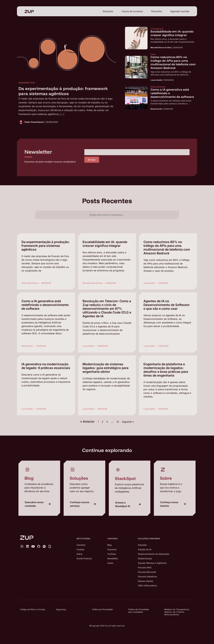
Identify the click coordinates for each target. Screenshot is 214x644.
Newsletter (113, 558)
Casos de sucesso (132, 11)
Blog (109, 545)
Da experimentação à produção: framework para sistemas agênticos (46, 246)
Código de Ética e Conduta (32, 609)
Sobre (79, 554)
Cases (110, 563)
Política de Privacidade (102, 609)
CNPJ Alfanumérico (147, 586)
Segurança (61, 609)
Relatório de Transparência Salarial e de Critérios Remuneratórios (177, 612)
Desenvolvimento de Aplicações (154, 554)
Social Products (84, 558)
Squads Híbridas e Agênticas (152, 563)
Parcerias (157, 11)
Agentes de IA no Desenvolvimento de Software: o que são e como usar (167, 305)
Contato (80, 549)
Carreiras (81, 545)
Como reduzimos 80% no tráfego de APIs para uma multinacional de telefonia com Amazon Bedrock (167, 248)
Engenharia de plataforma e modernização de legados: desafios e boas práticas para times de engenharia (166, 370)
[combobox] (107, 215)
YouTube (112, 554)
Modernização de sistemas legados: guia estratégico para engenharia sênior (105, 368)
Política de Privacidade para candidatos (139, 611)
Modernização (145, 558)
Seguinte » (128, 422)
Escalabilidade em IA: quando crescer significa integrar (105, 244)
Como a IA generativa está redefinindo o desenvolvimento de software (45, 305)
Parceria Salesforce (147, 576)
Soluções (108, 11)
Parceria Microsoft (147, 572)
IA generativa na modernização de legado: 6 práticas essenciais (46, 366)
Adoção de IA (145, 549)
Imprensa (112, 549)
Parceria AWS (145, 567)
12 (118, 422)
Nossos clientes (146, 581)
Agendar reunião (180, 11)
